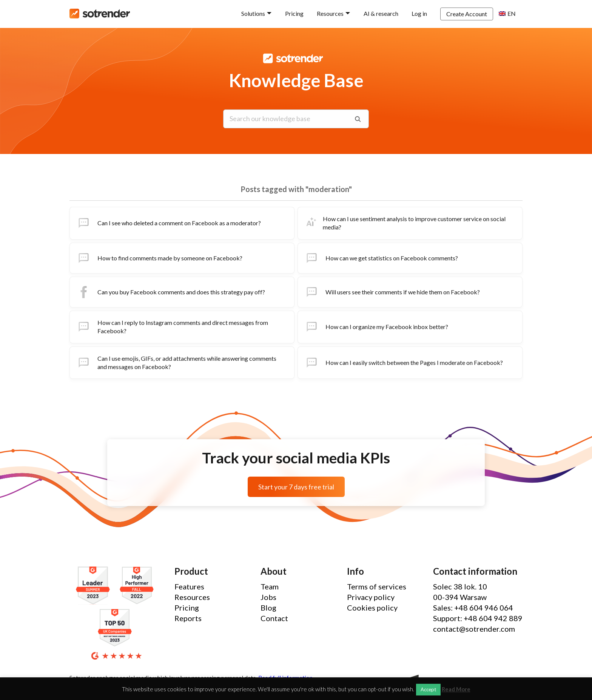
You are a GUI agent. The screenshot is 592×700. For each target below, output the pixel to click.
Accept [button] (428, 689)
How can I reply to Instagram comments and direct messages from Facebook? (172, 327)
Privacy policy (371, 597)
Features (189, 586)
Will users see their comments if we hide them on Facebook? (392, 292)
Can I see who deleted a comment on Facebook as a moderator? (168, 223)
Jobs (268, 597)
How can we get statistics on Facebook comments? (381, 258)
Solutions (253, 13)
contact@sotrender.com (474, 629)
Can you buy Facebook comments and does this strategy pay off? (170, 292)
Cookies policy (372, 608)
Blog (268, 608)
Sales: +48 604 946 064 (473, 608)
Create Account (467, 14)
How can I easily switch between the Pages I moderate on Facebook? (403, 363)
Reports (188, 618)
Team (270, 586)
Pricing (294, 13)
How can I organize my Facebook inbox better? (376, 327)
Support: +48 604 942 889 (478, 618)
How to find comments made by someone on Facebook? (159, 258)
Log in (419, 13)
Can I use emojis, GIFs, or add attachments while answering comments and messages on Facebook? (176, 362)
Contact (274, 618)
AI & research (381, 13)
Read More (456, 689)
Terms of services (377, 586)
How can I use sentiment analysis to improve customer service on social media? (405, 223)
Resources (330, 13)
